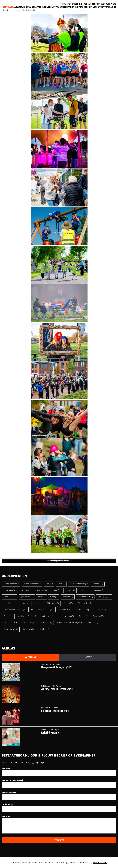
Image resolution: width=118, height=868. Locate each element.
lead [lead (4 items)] (7, 603)
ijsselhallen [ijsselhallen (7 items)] (27, 597)
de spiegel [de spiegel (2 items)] (26, 590)
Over (80, 7)
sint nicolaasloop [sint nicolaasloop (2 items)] (84, 610)
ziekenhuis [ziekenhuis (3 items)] (94, 623)
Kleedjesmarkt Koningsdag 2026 (57, 667)
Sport (97, 4)
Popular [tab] (30, 657)
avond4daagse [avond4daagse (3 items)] (11, 584)
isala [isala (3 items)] (42, 597)
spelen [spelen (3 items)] (102, 610)
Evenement (88, 4)
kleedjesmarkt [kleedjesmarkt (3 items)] (85, 597)
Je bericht (59, 825)
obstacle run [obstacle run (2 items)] (85, 603)
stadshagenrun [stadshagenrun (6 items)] (66, 616)
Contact (92, 7)
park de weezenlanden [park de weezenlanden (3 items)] (41, 610)
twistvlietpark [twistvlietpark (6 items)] (11, 623)
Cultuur (105, 4)
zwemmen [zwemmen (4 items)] (29, 629)
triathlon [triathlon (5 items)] (98, 616)
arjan (58, 664)
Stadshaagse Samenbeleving (55, 711)
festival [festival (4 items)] (70, 590)
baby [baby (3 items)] (49, 584)
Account (51, 7)
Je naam (59, 771)
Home (65, 4)
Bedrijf (79, 4)
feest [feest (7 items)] (57, 590)
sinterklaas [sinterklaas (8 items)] (64, 610)
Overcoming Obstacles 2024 (59, 561)
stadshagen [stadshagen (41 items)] (23, 616)
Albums (17, 7)
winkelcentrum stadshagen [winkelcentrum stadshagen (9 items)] (70, 623)
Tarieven (72, 7)
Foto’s (71, 4)
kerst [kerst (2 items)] (54, 597)
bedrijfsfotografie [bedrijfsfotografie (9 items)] (79, 584)
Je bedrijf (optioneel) (59, 783)
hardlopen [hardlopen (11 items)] (10, 597)
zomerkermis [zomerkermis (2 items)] (11, 629)
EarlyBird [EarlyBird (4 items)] (42, 590)
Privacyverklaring (106, 7)
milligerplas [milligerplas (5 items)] (53, 603)
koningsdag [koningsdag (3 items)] (104, 597)
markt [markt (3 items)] (37, 603)
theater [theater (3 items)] (84, 616)
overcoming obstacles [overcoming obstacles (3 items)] (15, 610)
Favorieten (62, 7)
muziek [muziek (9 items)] (68, 603)
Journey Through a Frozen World (57, 689)
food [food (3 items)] (84, 590)
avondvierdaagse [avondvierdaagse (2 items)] (32, 584)
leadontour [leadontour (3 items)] (22, 603)
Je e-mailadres (59, 795)
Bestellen (8, 7)
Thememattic (100, 863)
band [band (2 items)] (62, 584)
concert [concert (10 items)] (98, 584)
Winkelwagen (28, 7)
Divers (113, 4)
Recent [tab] (88, 657)
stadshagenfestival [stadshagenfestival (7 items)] (44, 616)
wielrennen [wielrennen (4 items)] (46, 623)
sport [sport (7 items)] (8, 616)
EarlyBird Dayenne (50, 733)
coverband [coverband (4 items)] (10, 590)
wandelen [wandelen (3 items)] (29, 623)
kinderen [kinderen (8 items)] (68, 597)
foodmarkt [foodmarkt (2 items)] (98, 590)
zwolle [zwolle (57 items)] (45, 629)
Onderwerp (59, 807)
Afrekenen (41, 7)
